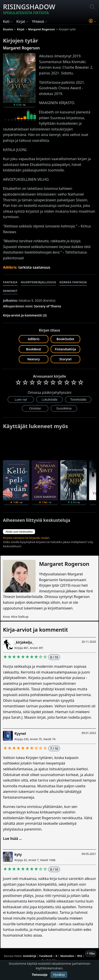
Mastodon (67, 956)
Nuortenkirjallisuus (38, 282)
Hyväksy (59, 975)
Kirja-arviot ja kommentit (35, 630)
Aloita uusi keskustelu (19, 532)
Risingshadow (29, 9)
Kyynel (20, 734)
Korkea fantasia (73, 282)
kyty (18, 854)
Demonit (10, 291)
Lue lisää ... (12, 838)
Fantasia (10, 282)
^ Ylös (91, 953)
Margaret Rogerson (21, 48)
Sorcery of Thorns (48, 306)
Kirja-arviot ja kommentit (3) (25, 315)
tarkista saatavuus (34, 267)
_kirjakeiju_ (24, 642)
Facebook (46, 956)
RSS (80, 956)
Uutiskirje (30, 956)
